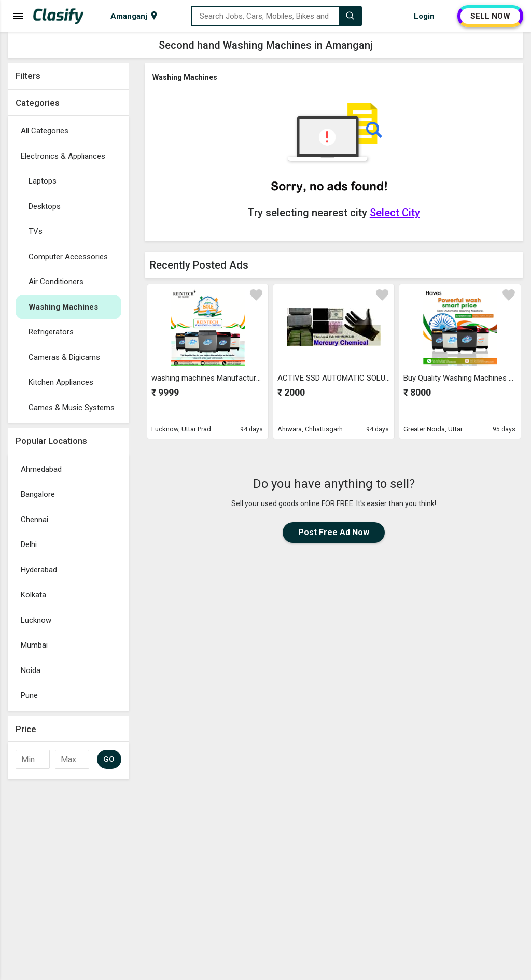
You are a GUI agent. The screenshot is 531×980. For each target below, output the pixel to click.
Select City (395, 213)
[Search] (350, 16)
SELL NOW (490, 16)
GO (109, 759)
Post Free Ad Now (334, 532)
